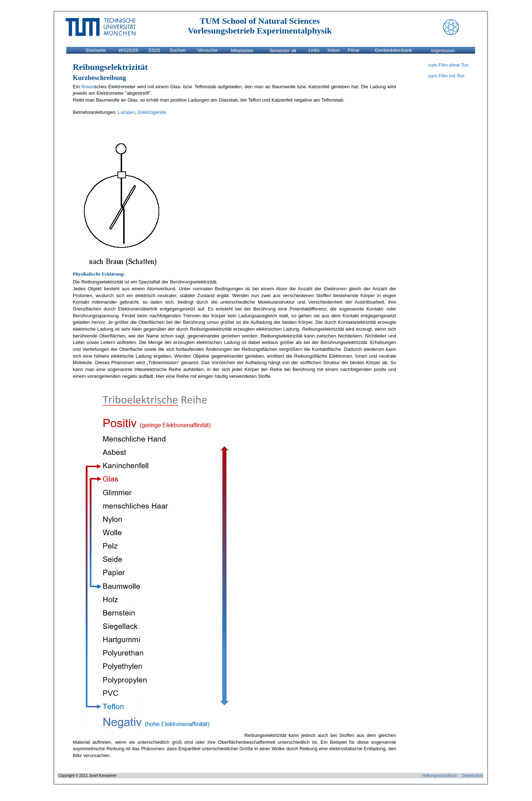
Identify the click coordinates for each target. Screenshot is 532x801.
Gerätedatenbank (394, 50)
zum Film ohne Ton (448, 65)
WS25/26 (128, 50)
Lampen (126, 112)
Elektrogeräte (152, 112)
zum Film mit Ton (446, 76)
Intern (334, 50)
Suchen (177, 50)
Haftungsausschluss (440, 775)
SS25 (154, 50)
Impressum (443, 50)
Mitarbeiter (242, 50)
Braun (88, 87)
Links (314, 50)
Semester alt (283, 50)
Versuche (207, 50)
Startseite (95, 50)
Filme (354, 50)
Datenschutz (473, 775)
